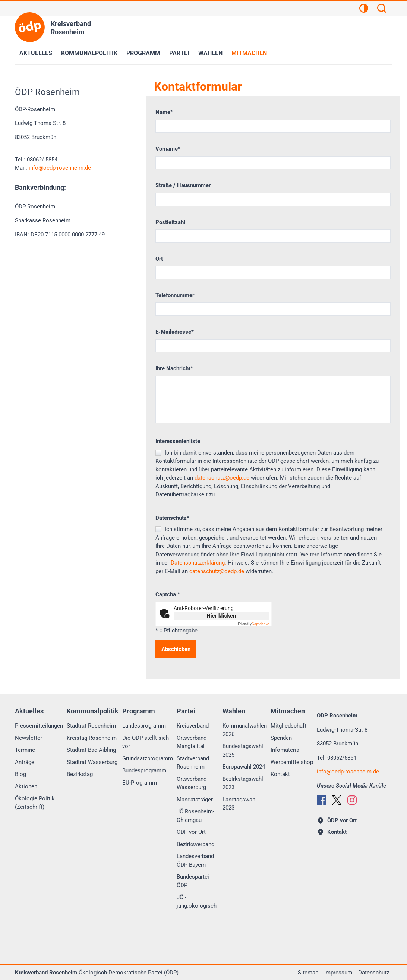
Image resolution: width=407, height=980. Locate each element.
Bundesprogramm (144, 770)
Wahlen (210, 53)
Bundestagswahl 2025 (243, 750)
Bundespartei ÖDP (193, 881)
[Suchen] (382, 9)
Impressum (338, 973)
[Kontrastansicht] (364, 9)
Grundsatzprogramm (148, 758)
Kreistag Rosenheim (92, 738)
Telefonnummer (175, 295)
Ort (159, 259)
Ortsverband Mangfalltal (192, 742)
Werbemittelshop (292, 762)
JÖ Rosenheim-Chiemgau (195, 816)
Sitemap (308, 973)
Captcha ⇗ (253, 624)
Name (164, 112)
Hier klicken (222, 616)
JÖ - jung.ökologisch (197, 902)
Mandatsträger (195, 800)
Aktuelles (36, 53)
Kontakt (280, 774)
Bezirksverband (195, 844)
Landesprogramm (144, 726)
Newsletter (29, 738)
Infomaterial (286, 750)
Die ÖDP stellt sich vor (146, 742)
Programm (143, 53)
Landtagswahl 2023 (240, 804)
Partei (179, 53)
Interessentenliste (178, 441)
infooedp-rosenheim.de (60, 168)
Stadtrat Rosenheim (91, 726)
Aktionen (26, 786)
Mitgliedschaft (288, 726)
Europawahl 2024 (244, 767)
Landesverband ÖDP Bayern (195, 860)
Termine (25, 750)
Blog (20, 774)
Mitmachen (249, 53)
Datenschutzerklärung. (198, 563)
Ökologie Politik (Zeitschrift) (35, 803)
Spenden (281, 738)
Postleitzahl (170, 222)
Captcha (168, 594)
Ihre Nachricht (174, 368)
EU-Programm (140, 783)
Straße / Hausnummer (183, 185)
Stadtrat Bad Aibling (91, 750)
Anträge (25, 762)
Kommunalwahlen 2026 (245, 730)
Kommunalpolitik (89, 53)
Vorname (168, 149)
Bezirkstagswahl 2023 (243, 783)
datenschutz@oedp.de (222, 478)
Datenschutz (172, 518)
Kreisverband (193, 726)
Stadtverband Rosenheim (193, 763)
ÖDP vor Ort (191, 832)
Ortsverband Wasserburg (192, 783)
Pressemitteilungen (39, 726)
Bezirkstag (80, 774)
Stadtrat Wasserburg (92, 762)
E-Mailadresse (175, 332)
